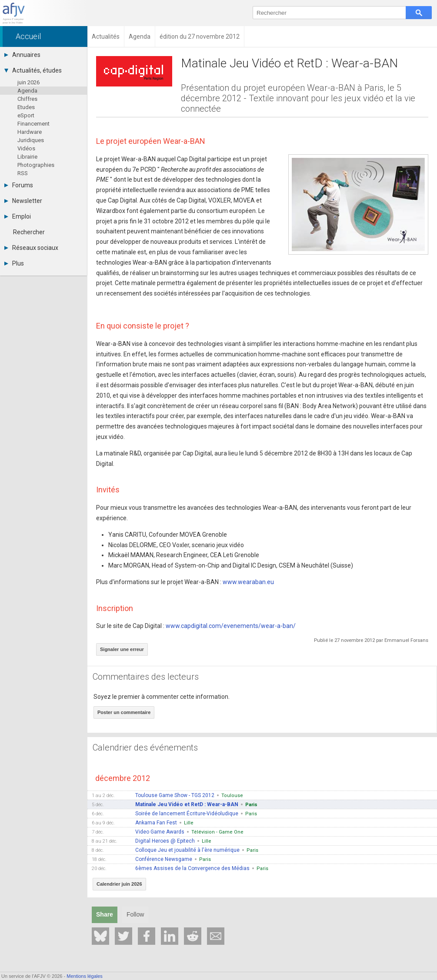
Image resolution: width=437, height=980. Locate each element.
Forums (19, 185)
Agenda (27, 91)
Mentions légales (85, 976)
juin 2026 (28, 82)
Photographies (36, 165)
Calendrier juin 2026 (119, 884)
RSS (23, 173)
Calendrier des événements (145, 747)
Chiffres (27, 99)
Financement (33, 124)
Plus (14, 263)
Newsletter (23, 201)
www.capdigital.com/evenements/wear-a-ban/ (231, 626)
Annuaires (22, 55)
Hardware (30, 132)
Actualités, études (33, 70)
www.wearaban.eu (248, 582)
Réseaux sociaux (31, 248)
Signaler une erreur (122, 649)
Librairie (27, 157)
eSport (26, 115)
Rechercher (29, 232)
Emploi (18, 216)
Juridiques (31, 140)
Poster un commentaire (124, 712)
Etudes (26, 107)
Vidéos (26, 148)
